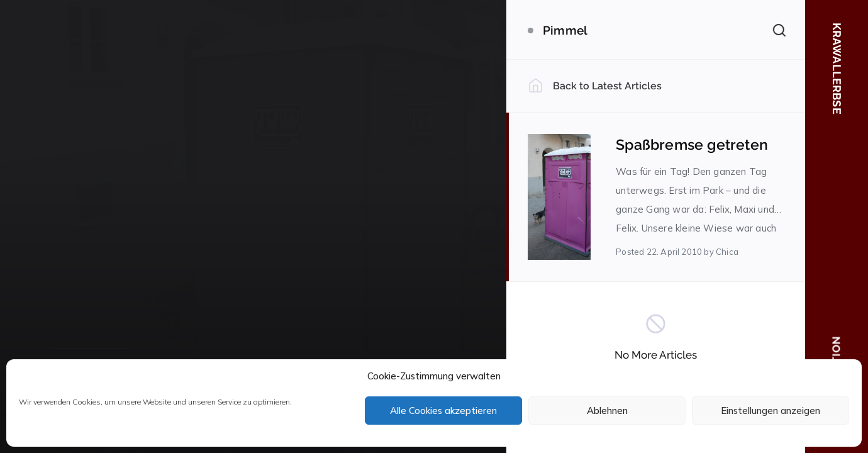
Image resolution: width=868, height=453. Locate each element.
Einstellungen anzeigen (771, 411)
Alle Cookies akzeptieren (443, 411)
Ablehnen (607, 411)
